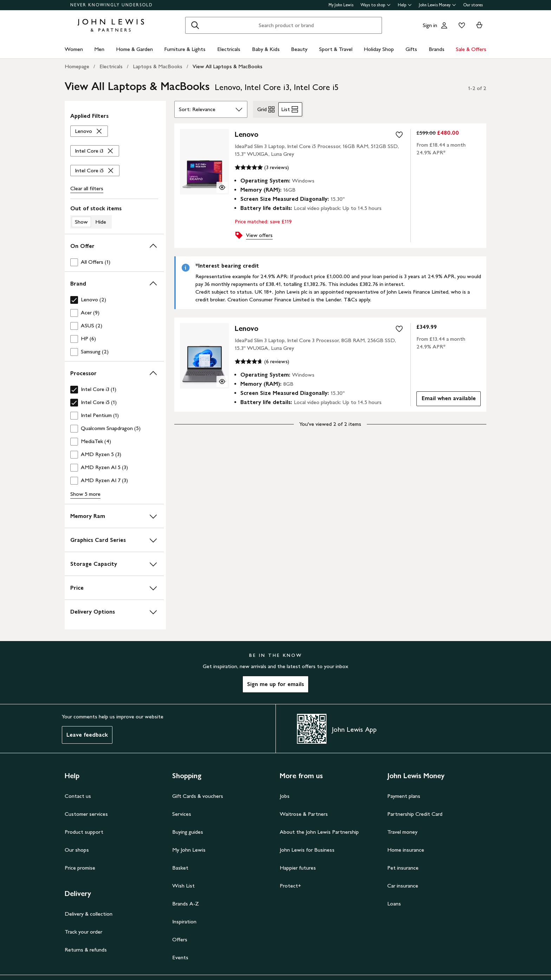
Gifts (411, 49)
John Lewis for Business (307, 850)
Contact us (78, 796)
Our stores (473, 5)
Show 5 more (85, 494)
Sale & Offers (471, 49)
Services (182, 814)
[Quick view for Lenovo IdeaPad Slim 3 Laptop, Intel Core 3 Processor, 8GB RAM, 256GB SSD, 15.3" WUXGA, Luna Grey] (222, 382)
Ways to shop (376, 5)
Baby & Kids (266, 49)
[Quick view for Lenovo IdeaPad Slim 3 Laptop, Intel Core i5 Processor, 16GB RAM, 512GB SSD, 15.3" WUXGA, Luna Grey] (222, 187)
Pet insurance (403, 868)
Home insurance (406, 850)
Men (99, 49)
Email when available (446, 400)
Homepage (77, 66)
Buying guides (188, 832)
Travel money (402, 832)
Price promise (80, 868)
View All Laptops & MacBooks (228, 66)
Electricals (229, 49)
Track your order (83, 932)
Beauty (299, 49)
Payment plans (404, 796)
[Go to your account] (444, 25)
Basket (180, 868)
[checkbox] (114, 262)
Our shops (77, 850)
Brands (437, 49)
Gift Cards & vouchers (198, 796)
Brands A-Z (186, 904)
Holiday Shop (379, 49)
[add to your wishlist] (399, 135)
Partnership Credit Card (415, 814)
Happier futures (298, 868)
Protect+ (290, 886)
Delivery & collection (89, 914)
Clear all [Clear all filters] (87, 188)
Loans (394, 904)
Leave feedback (87, 735)
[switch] (114, 217)
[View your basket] (479, 25)
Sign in (430, 25)
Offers (180, 939)
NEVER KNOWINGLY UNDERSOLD (112, 5)
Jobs (285, 796)
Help (405, 5)
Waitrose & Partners (304, 814)
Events (180, 957)
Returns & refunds (86, 950)
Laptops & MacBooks (158, 66)
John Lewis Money (437, 5)
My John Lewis (341, 5)
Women (74, 49)
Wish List (183, 886)
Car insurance (403, 886)
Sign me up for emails (275, 684)
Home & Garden (134, 49)
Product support (84, 832)
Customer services (86, 814)
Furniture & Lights (185, 49)
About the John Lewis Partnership (319, 832)
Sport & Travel (336, 49)
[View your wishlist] (460, 25)
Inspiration (184, 921)
